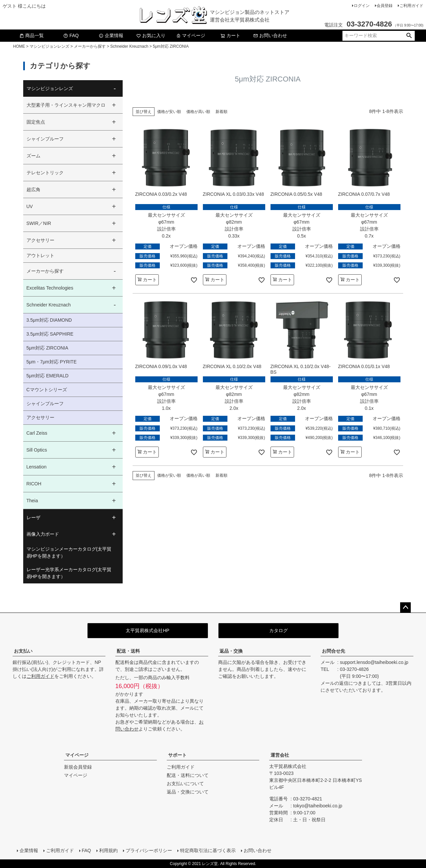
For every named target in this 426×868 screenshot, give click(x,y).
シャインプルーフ (45, 139)
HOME (19, 46)
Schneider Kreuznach (129, 46)
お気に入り (151, 35)
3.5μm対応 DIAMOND (49, 320)
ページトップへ (405, 608)
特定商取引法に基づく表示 (208, 850)
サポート (177, 755)
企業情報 (111, 35)
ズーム (33, 156)
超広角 (33, 190)
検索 (409, 36)
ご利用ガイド (411, 6)
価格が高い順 (198, 112)
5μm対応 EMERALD (48, 376)
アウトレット (40, 255)
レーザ (33, 517)
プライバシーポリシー (149, 850)
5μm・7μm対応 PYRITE (52, 362)
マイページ (191, 35)
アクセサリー (40, 240)
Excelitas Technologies (50, 288)
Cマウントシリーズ (47, 390)
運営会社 (280, 755)
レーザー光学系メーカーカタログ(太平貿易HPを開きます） (69, 573)
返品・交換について (188, 792)
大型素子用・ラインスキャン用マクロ (66, 105)
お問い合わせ (270, 35)
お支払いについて (185, 784)
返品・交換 (231, 651)
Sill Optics (37, 450)
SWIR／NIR (39, 223)
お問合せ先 (334, 651)
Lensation (37, 467)
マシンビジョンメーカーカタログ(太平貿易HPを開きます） (69, 552)
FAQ (71, 35)
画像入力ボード (43, 534)
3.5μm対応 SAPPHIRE (50, 334)
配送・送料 (128, 651)
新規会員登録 (78, 767)
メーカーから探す (90, 46)
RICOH (34, 484)
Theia (32, 501)
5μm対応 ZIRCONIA (47, 348)
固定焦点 (36, 122)
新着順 (221, 112)
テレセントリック (45, 173)
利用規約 (108, 850)
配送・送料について (188, 775)
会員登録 (385, 6)
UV (30, 206)
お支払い (23, 651)
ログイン (362, 6)
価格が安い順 (169, 112)
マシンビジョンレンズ (49, 46)
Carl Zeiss (37, 433)
